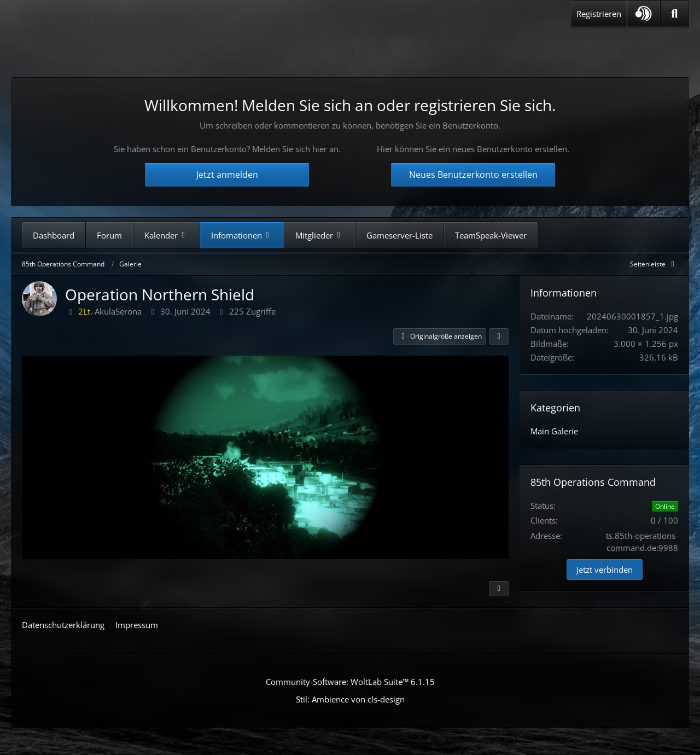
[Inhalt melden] (499, 589)
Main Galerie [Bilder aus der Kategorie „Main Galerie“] (554, 431)
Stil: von (350, 699)
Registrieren (599, 14)
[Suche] (675, 14)
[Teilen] (499, 336)
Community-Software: (350, 682)
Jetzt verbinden (605, 570)
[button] (644, 14)
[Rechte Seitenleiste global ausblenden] (654, 264)
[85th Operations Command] (125, 48)
